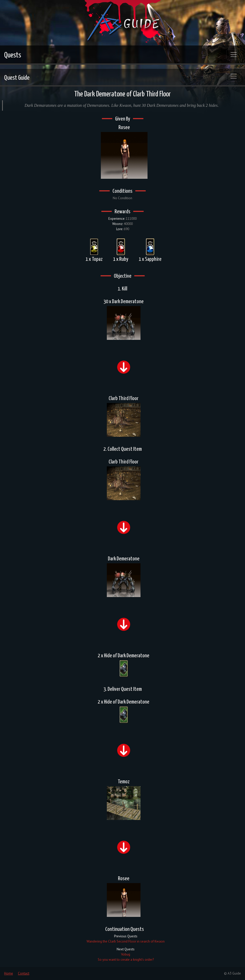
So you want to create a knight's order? (126, 960)
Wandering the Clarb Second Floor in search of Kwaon (126, 941)
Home (9, 973)
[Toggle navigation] (234, 55)
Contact (24, 973)
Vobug (126, 954)
